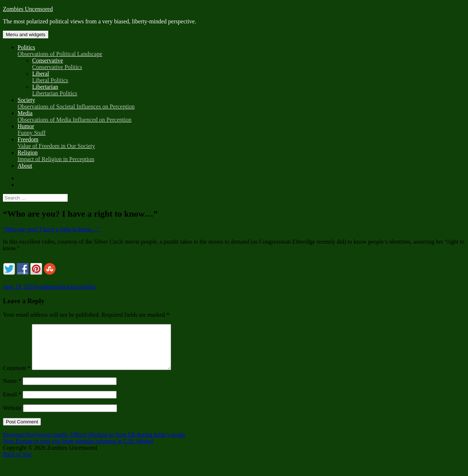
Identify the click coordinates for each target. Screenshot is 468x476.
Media (241, 117)
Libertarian (249, 90)
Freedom (241, 143)
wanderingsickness (58, 287)
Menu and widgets (26, 35)
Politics (241, 51)
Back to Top (17, 463)
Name (12, 390)
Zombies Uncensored (28, 9)
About (25, 166)
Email (12, 403)
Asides (88, 287)
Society (241, 103)
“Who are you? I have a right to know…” (51, 229)
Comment (17, 377)
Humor (241, 130)
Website (12, 417)
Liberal (249, 77)
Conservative (249, 64)
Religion (241, 156)
